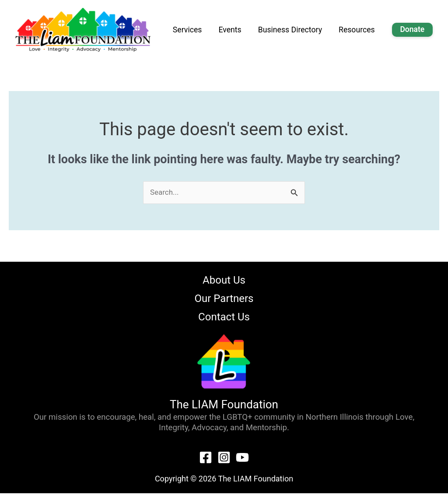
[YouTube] (242, 459)
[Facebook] (206, 459)
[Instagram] (224, 459)
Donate (415, 30)
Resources (367, 30)
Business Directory (309, 30)
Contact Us (224, 319)
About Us (224, 281)
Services (222, 30)
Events (257, 30)
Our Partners (224, 300)
